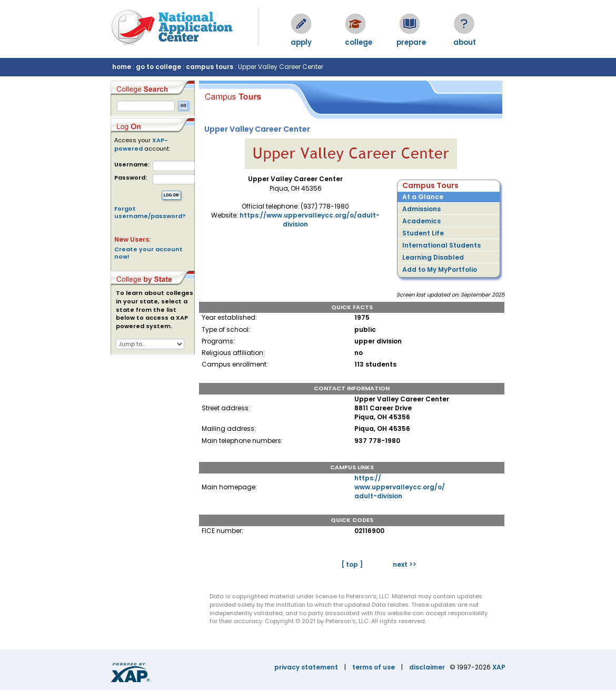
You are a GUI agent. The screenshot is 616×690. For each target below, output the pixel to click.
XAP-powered (141, 144)
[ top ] (352, 564)
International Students (441, 245)
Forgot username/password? (150, 212)
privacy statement (306, 667)
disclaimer (427, 667)
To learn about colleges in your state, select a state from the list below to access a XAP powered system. (155, 310)
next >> (405, 564)
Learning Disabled (433, 257)
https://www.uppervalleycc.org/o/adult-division (400, 487)
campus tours (210, 67)
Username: (132, 165)
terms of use (374, 667)
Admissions (421, 209)
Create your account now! (148, 253)
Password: (131, 178)
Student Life (423, 233)
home (122, 67)
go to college (158, 67)
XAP (499, 667)
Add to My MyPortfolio (440, 269)
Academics (421, 221)
